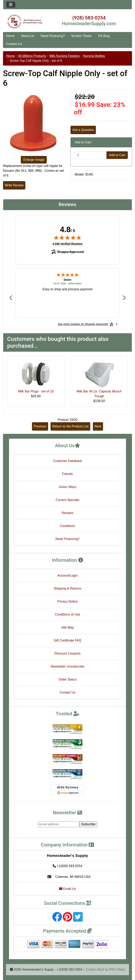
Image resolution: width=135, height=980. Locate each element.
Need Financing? (53, 36)
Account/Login (67, 575)
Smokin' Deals (81, 36)
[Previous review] (11, 298)
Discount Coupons (68, 653)
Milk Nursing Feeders (65, 56)
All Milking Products (32, 56)
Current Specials (67, 500)
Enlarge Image (34, 160)
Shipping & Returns (67, 588)
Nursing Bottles (94, 56)
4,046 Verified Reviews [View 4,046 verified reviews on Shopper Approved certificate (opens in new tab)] (67, 244)
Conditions (67, 526)
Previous (40, 426)
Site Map (67, 627)
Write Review (14, 185)
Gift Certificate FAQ (67, 640)
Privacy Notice (67, 601)
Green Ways (67, 487)
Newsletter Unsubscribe (68, 666)
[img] (67, 238)
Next (98, 426)
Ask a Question (83, 130)
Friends (67, 474)
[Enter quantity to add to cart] (91, 155)
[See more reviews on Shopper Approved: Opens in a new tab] (83, 324)
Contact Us (14, 44)
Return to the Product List (70, 426)
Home (10, 36)
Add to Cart (117, 155)
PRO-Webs (117, 970)
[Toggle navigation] (11, 5)
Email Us (67, 889)
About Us (28, 36)
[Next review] (124, 298)
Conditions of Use (67, 614)
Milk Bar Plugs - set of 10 (36, 391)
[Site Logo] (25, 22)
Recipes (67, 513)
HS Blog (104, 36)
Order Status (68, 679)
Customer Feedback (67, 461)
